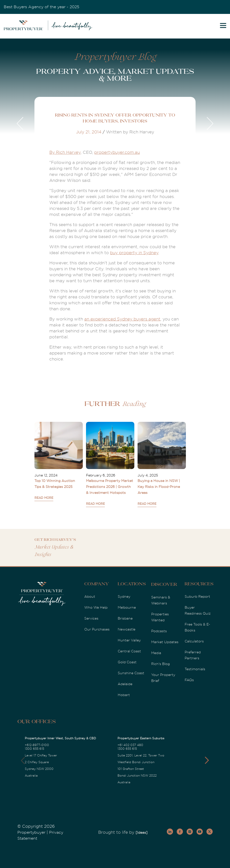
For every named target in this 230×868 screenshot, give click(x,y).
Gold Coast (127, 662)
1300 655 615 (34, 749)
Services (91, 618)
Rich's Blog (160, 664)
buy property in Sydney (134, 253)
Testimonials (195, 669)
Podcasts (159, 631)
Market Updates (165, 642)
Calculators (194, 641)
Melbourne (127, 607)
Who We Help (96, 607)
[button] (207, 760)
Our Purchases (97, 629)
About (90, 596)
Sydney (124, 596)
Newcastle (127, 629)
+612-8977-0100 (37, 745)
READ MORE (44, 498)
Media (156, 653)
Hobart (124, 695)
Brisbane (125, 618)
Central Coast (129, 651)
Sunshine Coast (131, 673)
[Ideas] (142, 832)
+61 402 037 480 (130, 745)
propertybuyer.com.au (117, 152)
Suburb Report (197, 596)
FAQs (189, 680)
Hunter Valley (129, 640)
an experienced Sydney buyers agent (122, 319)
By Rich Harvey (65, 152)
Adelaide (125, 684)
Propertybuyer (31, 832)
